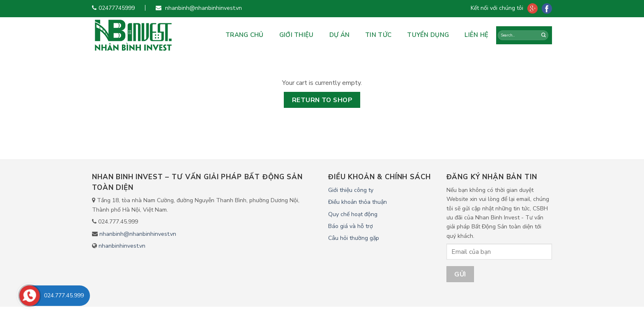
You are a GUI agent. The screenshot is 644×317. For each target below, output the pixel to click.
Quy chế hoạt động (353, 214)
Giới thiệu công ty (351, 190)
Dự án (340, 35)
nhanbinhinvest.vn (122, 246)
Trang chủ (245, 35)
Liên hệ (476, 35)
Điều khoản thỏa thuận (358, 202)
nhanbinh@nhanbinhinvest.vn (138, 234)
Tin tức (378, 35)
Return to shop (322, 100)
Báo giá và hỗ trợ (351, 226)
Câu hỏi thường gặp (354, 238)
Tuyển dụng (428, 35)
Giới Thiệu (297, 35)
